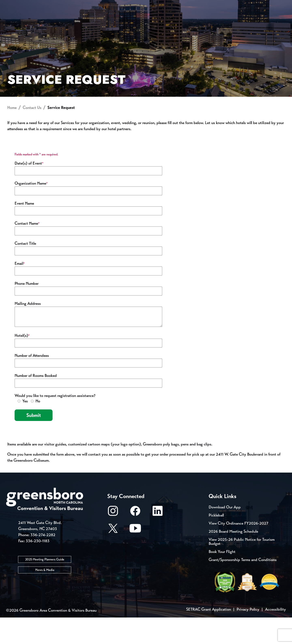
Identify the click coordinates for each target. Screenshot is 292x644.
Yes (25, 428)
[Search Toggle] (280, 17)
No (38, 428)
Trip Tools (41, 4)
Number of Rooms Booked (36, 402)
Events (14, 4)
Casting (159, 4)
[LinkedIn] (158, 539)
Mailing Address (28, 330)
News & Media (45, 596)
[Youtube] (135, 557)
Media (136, 4)
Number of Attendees (32, 382)
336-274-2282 (43, 561)
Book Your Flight (222, 578)
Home (12, 134)
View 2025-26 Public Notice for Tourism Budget (242, 568)
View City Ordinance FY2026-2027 (238, 550)
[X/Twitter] (113, 557)
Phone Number (27, 310)
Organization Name (31, 210)
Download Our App (225, 534)
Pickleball (216, 542)
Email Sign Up (107, 4)
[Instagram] (113, 539)
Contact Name (27, 250)
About (14, 17)
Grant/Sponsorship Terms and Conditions (243, 586)
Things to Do (163, 17)
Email (20, 290)
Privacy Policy (248, 636)
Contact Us (73, 4)
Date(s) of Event (29, 190)
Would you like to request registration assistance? (55, 422)
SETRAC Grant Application (209, 636)
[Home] (114, 17)
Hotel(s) (22, 362)
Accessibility (275, 636)
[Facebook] (135, 539)
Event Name (24, 230)
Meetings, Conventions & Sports (231, 17)
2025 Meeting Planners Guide (45, 586)
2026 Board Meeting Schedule (233, 558)
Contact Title (25, 270)
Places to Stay (56, 17)
